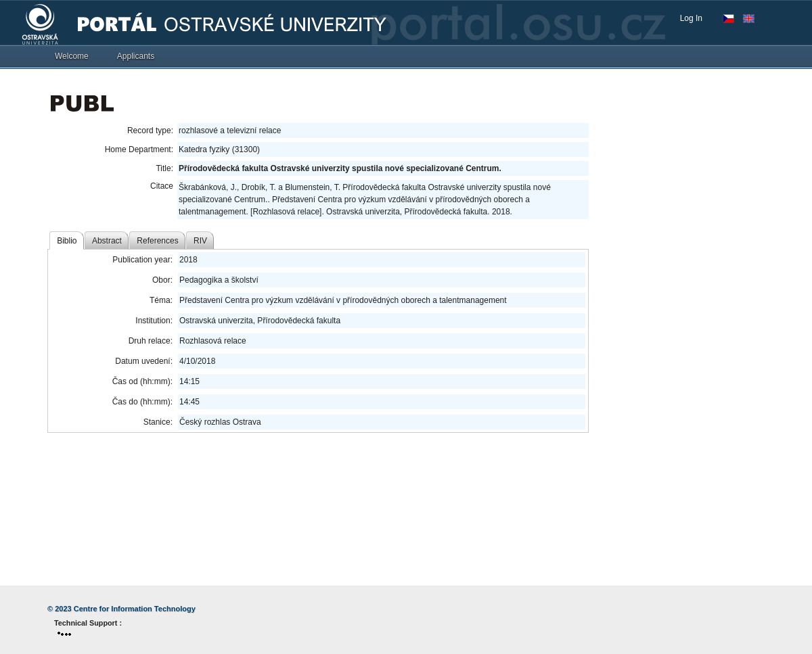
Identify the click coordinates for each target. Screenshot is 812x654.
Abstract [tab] (107, 241)
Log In (691, 18)
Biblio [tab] (67, 241)
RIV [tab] (200, 241)
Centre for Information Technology (135, 609)
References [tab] (157, 241)
